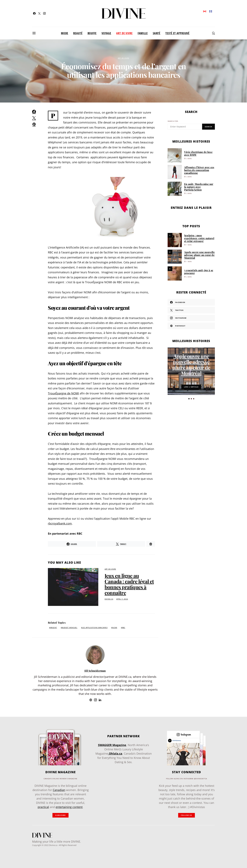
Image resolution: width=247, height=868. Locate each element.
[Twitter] (39, 13)
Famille (143, 33)
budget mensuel (70, 628)
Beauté (78, 33)
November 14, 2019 (102, 84)
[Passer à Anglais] (205, 11)
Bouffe (92, 33)
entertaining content (69, 807)
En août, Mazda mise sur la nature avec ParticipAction (199, 187)
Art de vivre (124, 33)
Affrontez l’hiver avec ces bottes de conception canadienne (199, 170)
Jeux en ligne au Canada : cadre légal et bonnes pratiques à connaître (129, 584)
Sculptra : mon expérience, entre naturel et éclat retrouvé (199, 238)
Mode (65, 33)
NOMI (115, 628)
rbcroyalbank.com (60, 523)
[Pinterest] (191, 326)
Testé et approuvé (177, 33)
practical (43, 807)
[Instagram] (44, 13)
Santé (157, 33)
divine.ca (109, 599)
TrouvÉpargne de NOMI (63, 393)
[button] (189, 399)
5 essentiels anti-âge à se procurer (199, 272)
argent (54, 628)
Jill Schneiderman (146, 84)
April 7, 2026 (122, 599)
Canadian (59, 790)
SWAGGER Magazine (112, 745)
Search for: (173, 121)
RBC (124, 628)
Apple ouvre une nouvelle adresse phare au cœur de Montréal (199, 255)
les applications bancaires (95, 628)
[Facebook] (34, 13)
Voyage (106, 33)
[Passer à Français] (211, 11)
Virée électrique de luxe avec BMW (198, 153)
